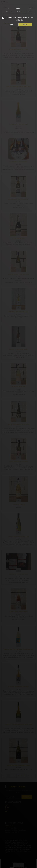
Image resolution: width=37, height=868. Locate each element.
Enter (25, 24)
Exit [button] (11, 24)
